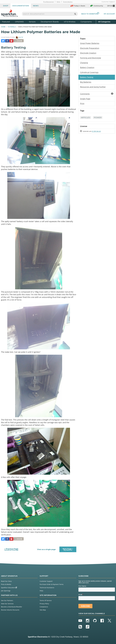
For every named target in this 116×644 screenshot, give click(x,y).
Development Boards (50, 22)
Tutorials (12, 27)
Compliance (44, 606)
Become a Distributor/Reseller (12, 606)
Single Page (85, 99)
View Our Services (7, 603)
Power (98, 118)
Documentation (21, 6)
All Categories (104, 22)
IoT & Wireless (70, 22)
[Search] (75, 14)
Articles (86, 118)
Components (86, 22)
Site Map (43, 609)
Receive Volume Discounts (10, 609)
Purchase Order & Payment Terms (52, 584)
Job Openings (6, 590)
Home (3, 27)
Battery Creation (87, 68)
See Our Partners (7, 600)
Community (97, 6)
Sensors (32, 22)
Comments (97, 95)
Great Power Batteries (90, 43)
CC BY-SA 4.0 (96, 132)
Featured (8, 22)
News (36, 6)
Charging (84, 63)
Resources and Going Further (93, 87)
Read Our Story (6, 581)
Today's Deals (78, 6)
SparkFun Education (9, 587)
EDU (59, 2)
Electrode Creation (88, 53)
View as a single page (46, 549)
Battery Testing (87, 78)
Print (82, 104)
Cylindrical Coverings (89, 73)
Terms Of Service (46, 600)
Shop (6, 6)
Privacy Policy (44, 603)
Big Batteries (86, 83)
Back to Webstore (90, 14)
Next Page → (68, 549)
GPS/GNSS (19, 22)
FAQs (41, 590)
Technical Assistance (47, 587)
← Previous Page (11, 549)
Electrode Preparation (90, 48)
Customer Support (108, 2)
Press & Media (6, 584)
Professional (49, 2)
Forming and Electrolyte (91, 58)
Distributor (68, 2)
